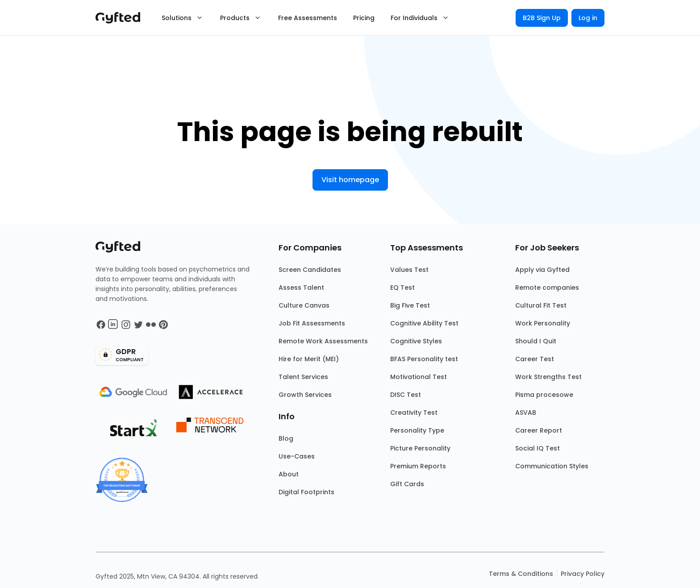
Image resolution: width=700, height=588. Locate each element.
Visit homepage (350, 180)
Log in (588, 18)
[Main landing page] (122, 18)
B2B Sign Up (542, 18)
